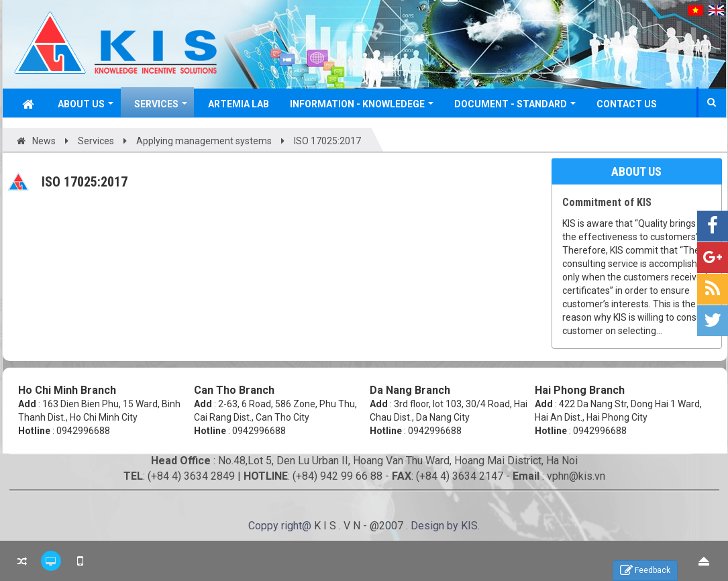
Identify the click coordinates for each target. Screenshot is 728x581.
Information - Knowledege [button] (362, 108)
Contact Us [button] (627, 104)
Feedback (645, 571)
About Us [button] (86, 108)
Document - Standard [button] (515, 108)
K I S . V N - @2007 (360, 526)
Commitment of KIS (607, 202)
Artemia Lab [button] (239, 104)
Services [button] (161, 108)
